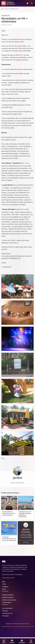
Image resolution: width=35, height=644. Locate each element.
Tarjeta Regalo (7, 602)
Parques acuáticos (8, 597)
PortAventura (6, 15)
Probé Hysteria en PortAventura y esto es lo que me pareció (9, 513)
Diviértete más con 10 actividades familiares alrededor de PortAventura (25, 514)
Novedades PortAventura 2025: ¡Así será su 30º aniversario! (9, 539)
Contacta (5, 611)
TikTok (4, 584)
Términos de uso (7, 613)
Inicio (2, 9)
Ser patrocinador (7, 608)
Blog (7, 9)
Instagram (5, 587)
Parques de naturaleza (9, 600)
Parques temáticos (8, 595)
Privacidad (5, 616)
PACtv (4, 589)
